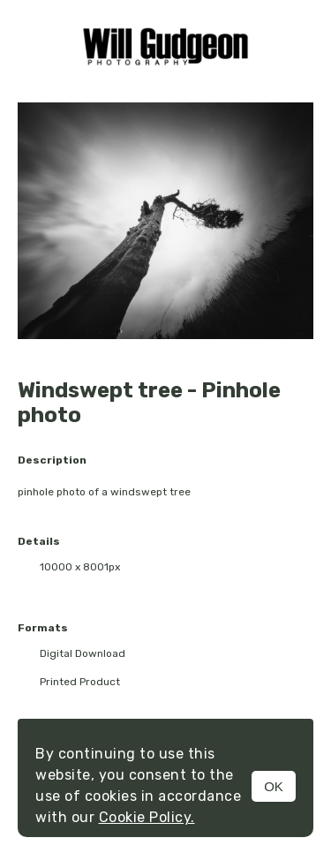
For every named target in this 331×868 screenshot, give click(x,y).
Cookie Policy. (147, 817)
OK (274, 786)
